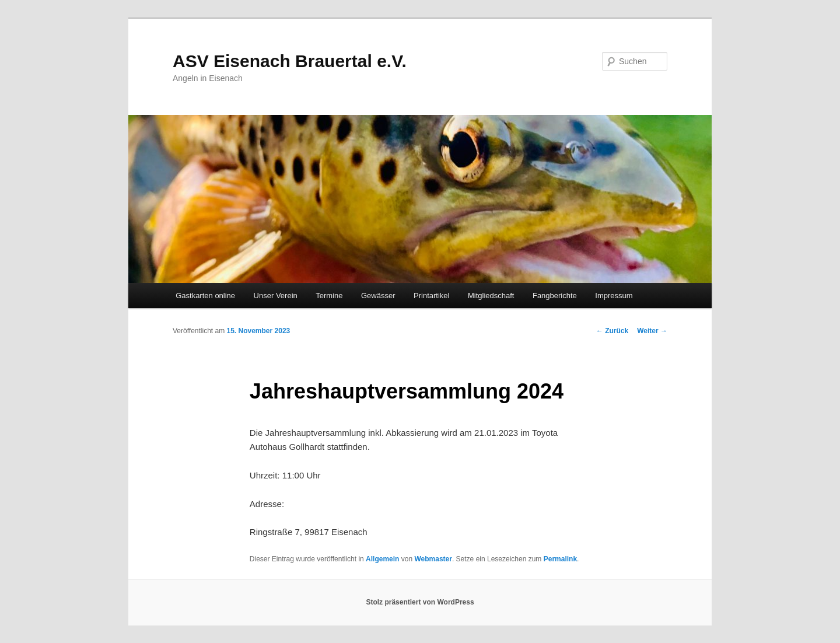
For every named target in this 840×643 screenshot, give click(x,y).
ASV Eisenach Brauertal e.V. (290, 61)
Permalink (560, 559)
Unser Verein (276, 296)
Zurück (612, 331)
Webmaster (433, 559)
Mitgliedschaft (491, 296)
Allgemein (382, 559)
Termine (329, 296)
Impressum (614, 296)
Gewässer (378, 296)
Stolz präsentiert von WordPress (420, 602)
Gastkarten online (205, 296)
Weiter (652, 331)
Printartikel (431, 296)
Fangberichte (555, 296)
